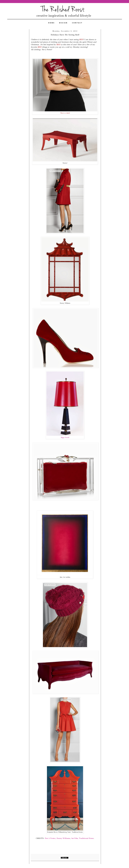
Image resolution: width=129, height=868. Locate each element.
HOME (51, 23)
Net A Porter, (50, 838)
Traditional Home (86, 838)
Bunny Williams (63, 838)
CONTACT (77, 23)
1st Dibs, (75, 838)
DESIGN (63, 23)
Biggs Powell (65, 437)
